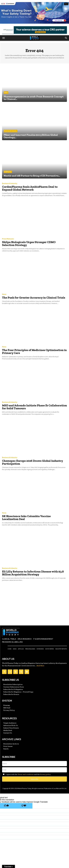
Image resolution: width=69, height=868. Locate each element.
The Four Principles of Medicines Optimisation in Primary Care (34, 351)
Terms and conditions (26, 774)
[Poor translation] (24, 806)
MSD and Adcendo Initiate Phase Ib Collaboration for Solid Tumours (34, 407)
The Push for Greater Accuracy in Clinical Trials (34, 298)
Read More (40, 666)
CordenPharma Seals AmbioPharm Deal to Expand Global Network (30, 188)
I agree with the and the (26, 774)
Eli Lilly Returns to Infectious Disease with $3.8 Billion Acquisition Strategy (33, 573)
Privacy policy (45, 774)
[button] (4, 38)
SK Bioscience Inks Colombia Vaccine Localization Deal (26, 518)
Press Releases (8, 239)
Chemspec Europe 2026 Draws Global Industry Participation (33, 462)
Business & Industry (10, 131)
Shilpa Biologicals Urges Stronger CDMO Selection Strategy (29, 244)
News (6, 93)
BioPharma (8, 172)
